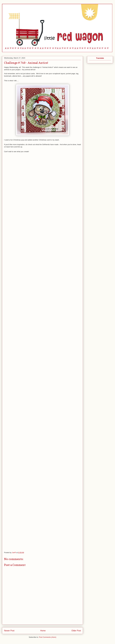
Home (43, 631)
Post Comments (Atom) (48, 637)
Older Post (76, 631)
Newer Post (9, 631)
